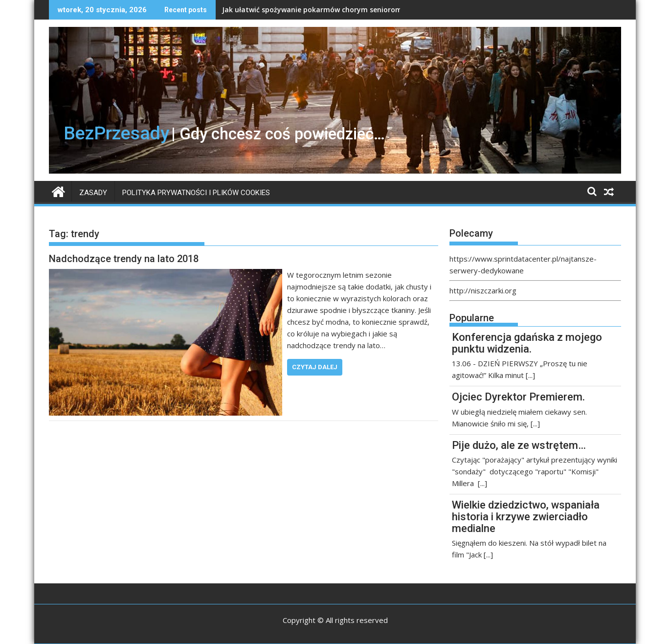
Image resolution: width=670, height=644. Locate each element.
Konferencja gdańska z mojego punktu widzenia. (527, 343)
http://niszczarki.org (483, 290)
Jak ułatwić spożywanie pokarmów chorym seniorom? (314, 10)
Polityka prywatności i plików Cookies (196, 193)
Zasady (93, 193)
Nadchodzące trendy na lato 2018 (124, 259)
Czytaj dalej (315, 367)
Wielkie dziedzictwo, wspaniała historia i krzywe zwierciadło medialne (526, 517)
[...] (530, 375)
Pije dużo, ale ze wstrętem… (519, 445)
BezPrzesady (116, 133)
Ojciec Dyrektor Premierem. (518, 397)
